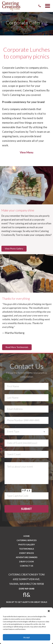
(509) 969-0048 (26, 589)
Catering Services (27, 540)
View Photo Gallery (14, 249)
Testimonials (26, 549)
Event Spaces (27, 553)
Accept (27, 637)
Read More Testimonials (17, 347)
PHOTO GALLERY (27, 545)
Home (27, 536)
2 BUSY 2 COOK (26, 561)
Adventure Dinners (27, 557)
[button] (49, 611)
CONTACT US (26, 566)
